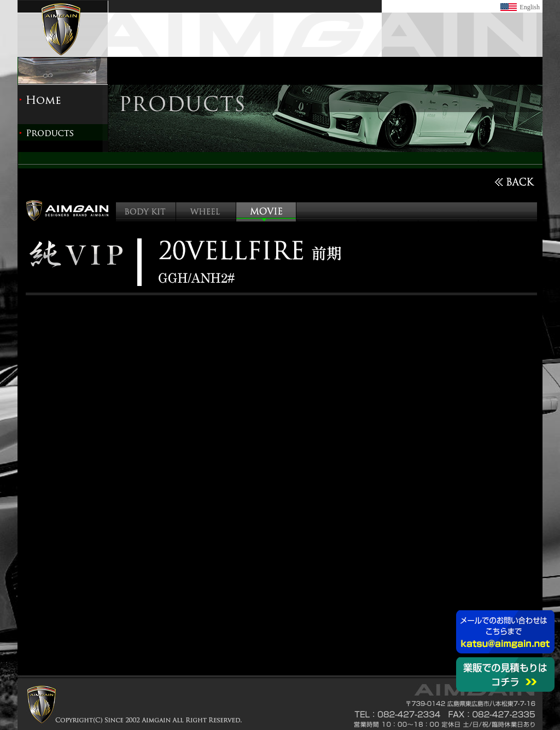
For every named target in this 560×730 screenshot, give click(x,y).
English (530, 7)
